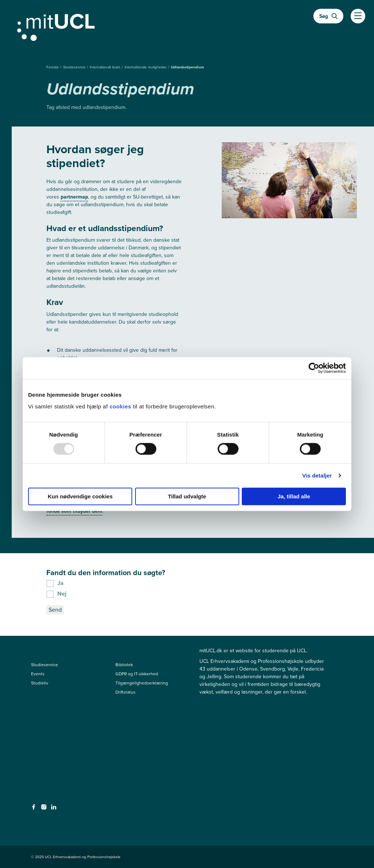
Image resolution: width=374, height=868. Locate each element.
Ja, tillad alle (294, 496)
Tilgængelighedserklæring (142, 683)
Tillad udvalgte (187, 496)
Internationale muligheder (146, 67)
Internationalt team (106, 67)
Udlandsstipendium (188, 67)
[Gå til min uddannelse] (187, 26)
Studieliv (40, 683)
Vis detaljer (317, 475)
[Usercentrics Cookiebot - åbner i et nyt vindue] (314, 368)
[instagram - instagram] (45, 809)
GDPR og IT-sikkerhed (137, 674)
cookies (121, 406)
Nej (56, 593)
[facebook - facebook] (35, 809)
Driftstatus (125, 692)
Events (38, 674)
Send (55, 610)
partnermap (74, 197)
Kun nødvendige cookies (80, 496)
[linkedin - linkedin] (55, 809)
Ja (55, 583)
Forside (53, 67)
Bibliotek (124, 665)
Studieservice (75, 67)
